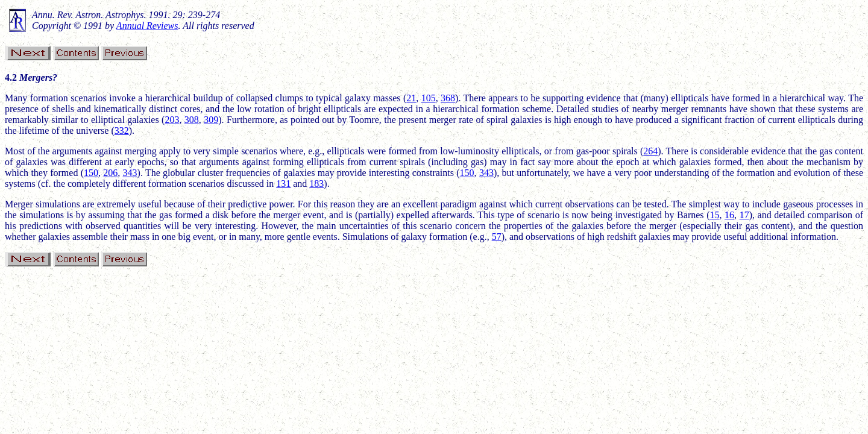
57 (497, 237)
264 (650, 151)
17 (744, 215)
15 (714, 215)
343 (130, 173)
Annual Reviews (147, 26)
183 (316, 184)
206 (110, 173)
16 (729, 215)
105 (429, 98)
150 (91, 173)
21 (411, 98)
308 (192, 120)
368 (448, 98)
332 (122, 131)
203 (172, 120)
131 (283, 184)
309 (211, 120)
